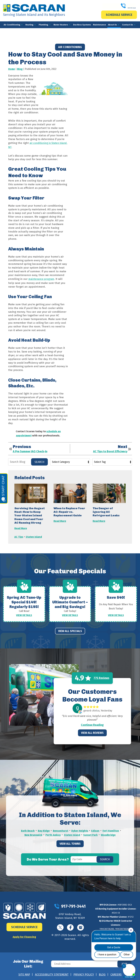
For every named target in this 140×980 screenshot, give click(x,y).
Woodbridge (109, 830)
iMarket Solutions (54, 974)
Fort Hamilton (111, 826)
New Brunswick (33, 830)
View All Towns (70, 838)
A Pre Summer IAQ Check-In (30, 449)
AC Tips (19, 534)
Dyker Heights (80, 826)
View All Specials (70, 627)
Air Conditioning (70, 47)
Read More (21, 526)
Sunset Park (91, 830)
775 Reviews (101, 674)
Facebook (70, 923)
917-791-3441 (119, 6)
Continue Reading (92, 721)
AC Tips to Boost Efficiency (110, 449)
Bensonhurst (60, 826)
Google (81, 923)
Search (39, 459)
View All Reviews (92, 728)
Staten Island (34, 534)
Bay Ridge (43, 826)
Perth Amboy (53, 830)
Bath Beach (27, 826)
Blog (20, 69)
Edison (96, 826)
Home (12, 69)
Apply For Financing (24, 932)
